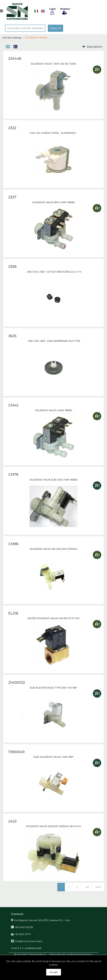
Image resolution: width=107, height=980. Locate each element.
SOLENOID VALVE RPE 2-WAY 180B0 (53, 202)
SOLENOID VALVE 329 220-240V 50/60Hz (54, 549)
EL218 (13, 613)
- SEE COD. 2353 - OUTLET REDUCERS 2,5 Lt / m (54, 272)
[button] (55, 28)
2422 (12, 821)
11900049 (16, 752)
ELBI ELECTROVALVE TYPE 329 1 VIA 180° (53, 688)
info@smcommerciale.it (28, 941)
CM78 (13, 474)
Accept (54, 972)
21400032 (17, 682)
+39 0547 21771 (22, 934)
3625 (12, 336)
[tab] (10, 47)
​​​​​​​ (36, 11)
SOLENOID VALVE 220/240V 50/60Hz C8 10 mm (54, 826)
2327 (12, 197)
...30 (87, 887)
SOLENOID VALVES (36, 38)
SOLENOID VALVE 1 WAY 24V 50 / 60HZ (53, 64)
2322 (12, 128)
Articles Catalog (12, 38)
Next (98, 887)
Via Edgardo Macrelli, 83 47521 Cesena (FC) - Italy (42, 920)
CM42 (13, 405)
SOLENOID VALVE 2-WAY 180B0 (54, 410)
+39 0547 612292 (24, 927)
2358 (12, 266)
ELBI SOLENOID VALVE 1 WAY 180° (54, 757)
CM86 (13, 544)
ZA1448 (15, 58)
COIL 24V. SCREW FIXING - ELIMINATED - (53, 133)
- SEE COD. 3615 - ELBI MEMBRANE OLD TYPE (53, 341)
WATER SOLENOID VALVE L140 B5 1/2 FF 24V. (54, 618)
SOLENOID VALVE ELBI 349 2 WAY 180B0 (53, 480)
